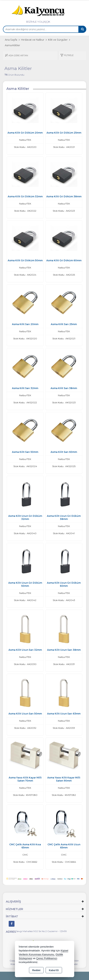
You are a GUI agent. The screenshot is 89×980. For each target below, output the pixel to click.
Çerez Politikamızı (47, 958)
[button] (67, 56)
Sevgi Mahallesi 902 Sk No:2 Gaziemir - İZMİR (41, 931)
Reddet (36, 970)
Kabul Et (54, 970)
